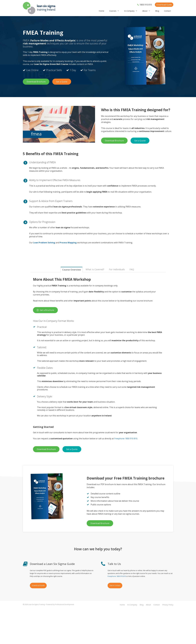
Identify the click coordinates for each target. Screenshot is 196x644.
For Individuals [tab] (117, 269)
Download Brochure (36, 82)
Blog (157, 11)
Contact (167, 11)
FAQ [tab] (132, 269)
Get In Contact (115, 585)
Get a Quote (62, 82)
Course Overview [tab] (72, 270)
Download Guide (164, 5)
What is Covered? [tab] (95, 269)
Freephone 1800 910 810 (126, 439)
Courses (115, 11)
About (148, 11)
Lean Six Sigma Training (37, 604)
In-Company (132, 11)
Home (102, 11)
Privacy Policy (168, 605)
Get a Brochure (45, 310)
